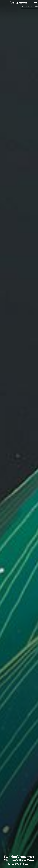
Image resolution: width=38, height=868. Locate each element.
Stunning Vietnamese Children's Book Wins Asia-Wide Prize (19, 860)
